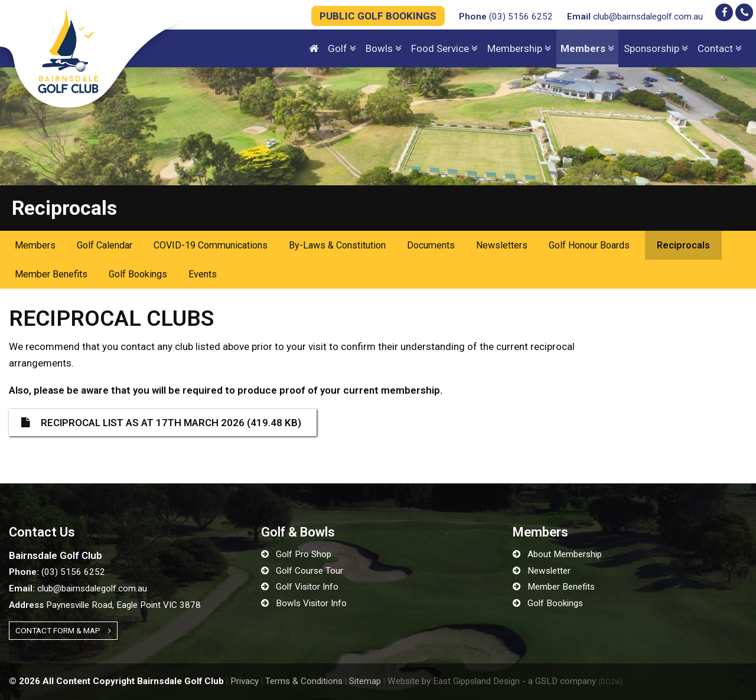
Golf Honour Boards (589, 245)
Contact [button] (720, 48)
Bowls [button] (384, 48)
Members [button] (587, 48)
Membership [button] (519, 48)
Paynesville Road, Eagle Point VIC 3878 (105, 605)
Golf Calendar (105, 245)
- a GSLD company (572, 681)
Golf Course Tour (302, 571)
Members (35, 245)
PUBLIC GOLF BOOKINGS (378, 16)
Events (203, 274)
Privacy (245, 681)
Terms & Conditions (304, 681)
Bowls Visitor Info (304, 603)
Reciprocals (683, 245)
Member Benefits (51, 274)
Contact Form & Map (63, 630)
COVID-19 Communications (211, 245)
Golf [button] (342, 48)
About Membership (557, 554)
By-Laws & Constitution (337, 245)
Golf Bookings (138, 274)
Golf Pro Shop (296, 554)
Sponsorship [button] (656, 48)
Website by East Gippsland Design (454, 681)
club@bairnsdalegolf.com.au (635, 17)
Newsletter (542, 571)
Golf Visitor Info (300, 587)
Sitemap (365, 681)
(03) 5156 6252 (506, 17)
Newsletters (502, 245)
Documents (431, 245)
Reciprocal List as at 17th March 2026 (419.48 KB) (161, 423)
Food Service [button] (444, 48)
